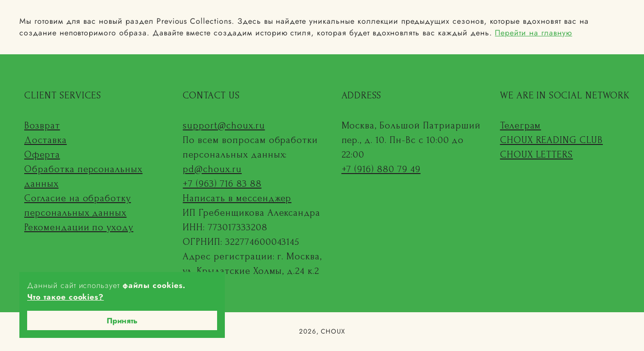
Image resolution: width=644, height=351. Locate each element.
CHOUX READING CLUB (551, 140)
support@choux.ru (224, 126)
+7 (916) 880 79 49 (381, 169)
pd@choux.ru (212, 169)
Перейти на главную (533, 33)
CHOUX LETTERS (536, 155)
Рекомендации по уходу (79, 227)
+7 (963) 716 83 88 (222, 184)
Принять (122, 321)
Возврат (42, 126)
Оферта (42, 155)
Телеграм (521, 126)
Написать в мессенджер (237, 198)
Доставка (46, 140)
